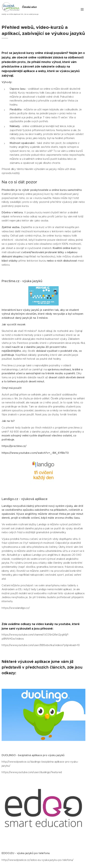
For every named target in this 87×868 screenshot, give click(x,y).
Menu (82, 9)
